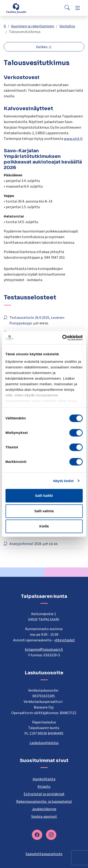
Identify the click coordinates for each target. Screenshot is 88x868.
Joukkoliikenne (44, 809)
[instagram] (51, 835)
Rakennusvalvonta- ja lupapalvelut (44, 802)
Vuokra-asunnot (44, 817)
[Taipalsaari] (16, 8)
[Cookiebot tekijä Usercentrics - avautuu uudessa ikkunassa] (63, 338)
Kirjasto (44, 787)
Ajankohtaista (44, 779)
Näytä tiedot (63, 481)
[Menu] (78, 8)
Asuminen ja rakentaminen (33, 26)
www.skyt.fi (73, 139)
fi (5, 26)
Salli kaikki (44, 496)
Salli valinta (44, 511)
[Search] (67, 8)
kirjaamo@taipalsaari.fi (44, 650)
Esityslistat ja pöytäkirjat (44, 794)
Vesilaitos (67, 26)
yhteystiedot (65, 640)
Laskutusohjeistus (44, 743)
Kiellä (44, 526)
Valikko (42, 47)
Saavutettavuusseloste (44, 854)
